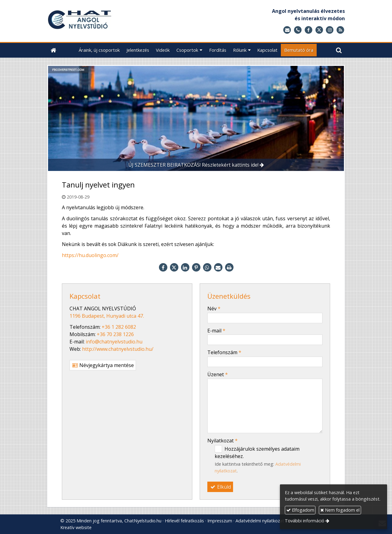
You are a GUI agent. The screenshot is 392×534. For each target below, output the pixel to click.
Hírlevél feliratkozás (184, 521)
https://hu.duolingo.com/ (90, 255)
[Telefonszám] (298, 30)
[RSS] (340, 30)
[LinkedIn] (185, 267)
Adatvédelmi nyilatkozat (260, 521)
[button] (339, 50)
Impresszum (220, 521)
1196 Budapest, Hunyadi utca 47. (107, 316)
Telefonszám (224, 352)
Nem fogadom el (340, 510)
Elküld (220, 487)
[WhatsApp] (207, 267)
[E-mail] (287, 30)
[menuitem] (99, 50)
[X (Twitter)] (319, 30)
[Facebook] (309, 30)
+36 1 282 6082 (119, 327)
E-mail (216, 331)
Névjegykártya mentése (103, 365)
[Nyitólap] (114, 21)
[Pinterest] (196, 267)
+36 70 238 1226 (115, 334)
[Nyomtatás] (229, 267)
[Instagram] (330, 30)
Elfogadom (300, 510)
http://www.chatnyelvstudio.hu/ (118, 349)
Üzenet (218, 374)
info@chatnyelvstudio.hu (114, 342)
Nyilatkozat (222, 441)
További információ (305, 521)
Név (214, 309)
